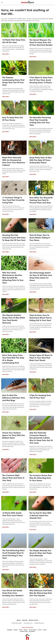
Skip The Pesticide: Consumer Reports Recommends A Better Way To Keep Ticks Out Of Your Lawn (41, 438)
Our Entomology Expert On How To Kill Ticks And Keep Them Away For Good (41, 277)
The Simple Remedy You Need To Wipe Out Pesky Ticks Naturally (41, 553)
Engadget (10, 630)
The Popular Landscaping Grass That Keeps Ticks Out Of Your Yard (13, 81)
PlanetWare (32, 631)
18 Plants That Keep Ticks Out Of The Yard (14, 41)
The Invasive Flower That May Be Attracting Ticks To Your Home (41, 478)
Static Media (18, 623)
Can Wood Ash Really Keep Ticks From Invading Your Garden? (13, 593)
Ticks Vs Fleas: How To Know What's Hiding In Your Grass (40, 238)
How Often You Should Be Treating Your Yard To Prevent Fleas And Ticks (41, 200)
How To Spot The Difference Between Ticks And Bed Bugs (14, 398)
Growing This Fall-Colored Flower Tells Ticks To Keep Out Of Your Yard (14, 238)
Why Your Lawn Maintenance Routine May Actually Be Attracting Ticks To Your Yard (13, 278)
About (19, 620)
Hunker (40, 630)
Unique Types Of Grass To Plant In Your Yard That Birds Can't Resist (41, 358)
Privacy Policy (34, 620)
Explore (26, 630)
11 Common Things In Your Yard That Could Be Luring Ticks (13, 200)
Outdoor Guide (24, 631)
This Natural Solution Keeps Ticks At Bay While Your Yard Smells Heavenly (14, 319)
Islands (45, 630)
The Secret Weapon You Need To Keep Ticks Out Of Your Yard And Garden (41, 43)
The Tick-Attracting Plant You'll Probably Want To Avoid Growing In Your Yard (13, 554)
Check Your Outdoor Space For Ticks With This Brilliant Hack (14, 436)
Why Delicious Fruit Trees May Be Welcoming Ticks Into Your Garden (41, 593)
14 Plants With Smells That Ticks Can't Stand (12, 514)
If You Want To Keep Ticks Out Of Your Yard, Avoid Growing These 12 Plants (41, 80)
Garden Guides (33, 630)
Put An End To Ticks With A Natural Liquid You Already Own (40, 516)
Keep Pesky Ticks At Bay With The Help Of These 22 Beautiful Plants (40, 160)
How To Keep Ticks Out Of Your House (13, 119)
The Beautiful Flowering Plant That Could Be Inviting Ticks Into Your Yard (40, 121)
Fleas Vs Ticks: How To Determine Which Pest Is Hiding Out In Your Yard (41, 318)
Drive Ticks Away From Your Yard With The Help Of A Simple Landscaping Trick (13, 359)
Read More (5, 54)
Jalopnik (16, 630)
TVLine (21, 630)
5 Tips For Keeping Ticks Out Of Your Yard (40, 397)
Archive (25, 620)
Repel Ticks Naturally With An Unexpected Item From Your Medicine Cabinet (14, 162)
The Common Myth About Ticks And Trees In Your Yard (13, 478)
